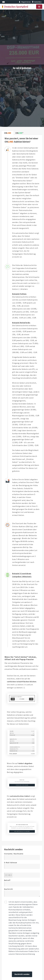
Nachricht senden (22, 974)
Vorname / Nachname (14, 854)
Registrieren (25, 2)
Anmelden (37, 2)
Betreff (7, 880)
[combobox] (8, 875)
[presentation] (22, 963)
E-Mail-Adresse (11, 862)
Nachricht (9, 889)
